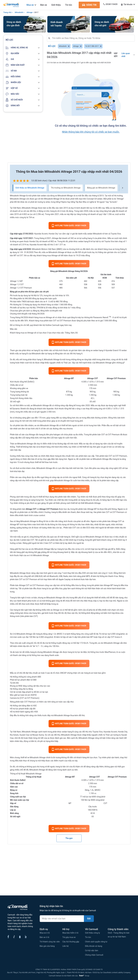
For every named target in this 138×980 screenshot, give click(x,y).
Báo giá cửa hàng (47, 946)
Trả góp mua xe (69, 937)
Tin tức (69, 5)
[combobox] (92, 38)
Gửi (89, 919)
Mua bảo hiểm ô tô (70, 933)
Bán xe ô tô (45, 937)
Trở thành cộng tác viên (50, 942)
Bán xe (44, 5)
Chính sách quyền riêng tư (96, 942)
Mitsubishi (19, 12)
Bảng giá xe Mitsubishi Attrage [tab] (101, 188)
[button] (23, 48)
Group (84, 976)
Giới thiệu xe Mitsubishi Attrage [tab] (30, 188)
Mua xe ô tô (45, 933)
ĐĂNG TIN (89, 5)
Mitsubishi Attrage (41, 405)
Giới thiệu (56, 5)
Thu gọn (69, 838)
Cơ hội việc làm (92, 950)
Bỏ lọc (52, 46)
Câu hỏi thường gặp (71, 942)
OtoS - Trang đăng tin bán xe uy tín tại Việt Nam (119, 935)
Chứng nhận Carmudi (94, 955)
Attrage (30, 12)
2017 (36, 12)
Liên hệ (65, 946)
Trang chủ (7, 12)
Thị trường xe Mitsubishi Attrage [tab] (66, 188)
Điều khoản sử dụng (94, 946)
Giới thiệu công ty (92, 933)
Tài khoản (128, 4)
